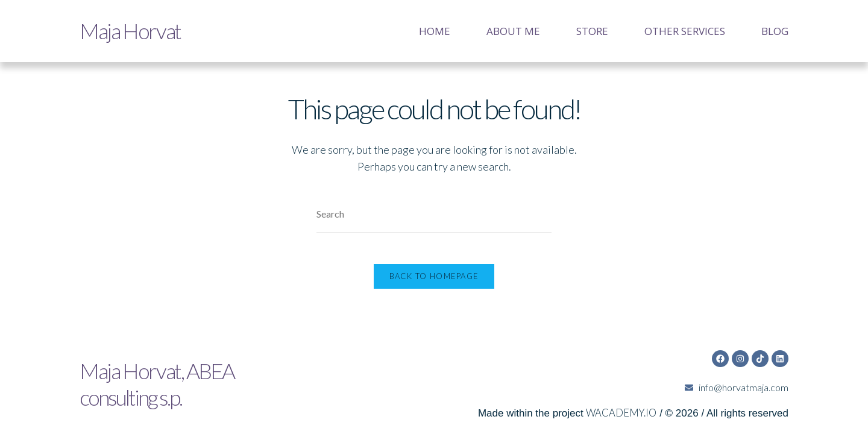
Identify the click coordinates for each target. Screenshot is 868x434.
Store (592, 31)
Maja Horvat (128, 31)
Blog (775, 31)
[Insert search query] (434, 214)
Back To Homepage (434, 281)
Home (435, 31)
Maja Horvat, (154, 375)
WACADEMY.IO (620, 404)
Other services (685, 31)
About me (513, 31)
